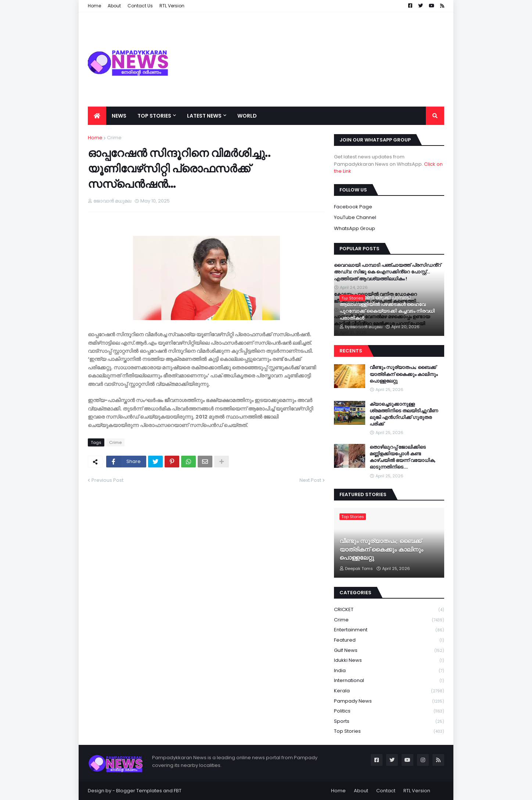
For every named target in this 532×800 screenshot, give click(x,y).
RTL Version (417, 791)
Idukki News (389, 661)
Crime (114, 138)
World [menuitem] (247, 116)
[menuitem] (97, 116)
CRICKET (389, 610)
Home (95, 138)
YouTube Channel (355, 217)
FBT (178, 791)
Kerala (389, 691)
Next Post (310, 480)
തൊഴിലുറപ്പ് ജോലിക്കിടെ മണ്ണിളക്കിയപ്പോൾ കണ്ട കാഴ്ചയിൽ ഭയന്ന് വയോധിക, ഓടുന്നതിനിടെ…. (402, 457)
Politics (389, 711)
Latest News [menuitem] (204, 116)
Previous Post (107, 480)
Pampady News (389, 701)
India (389, 671)
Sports (389, 722)
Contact (386, 791)
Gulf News (389, 651)
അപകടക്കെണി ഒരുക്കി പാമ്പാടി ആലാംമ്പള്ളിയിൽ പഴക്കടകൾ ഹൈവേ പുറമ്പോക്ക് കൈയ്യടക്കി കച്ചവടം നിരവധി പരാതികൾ (387, 308)
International (389, 681)
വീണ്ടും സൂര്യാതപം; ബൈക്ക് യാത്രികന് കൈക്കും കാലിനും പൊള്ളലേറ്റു (404, 374)
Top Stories (389, 731)
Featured (389, 640)
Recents (351, 351)
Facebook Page (353, 207)
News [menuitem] (119, 116)
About (361, 791)
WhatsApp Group (355, 228)
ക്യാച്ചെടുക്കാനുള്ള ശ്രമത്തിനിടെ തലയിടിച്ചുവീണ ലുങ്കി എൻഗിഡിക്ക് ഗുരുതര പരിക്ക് (404, 414)
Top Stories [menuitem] (154, 116)
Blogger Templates (139, 791)
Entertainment (389, 630)
